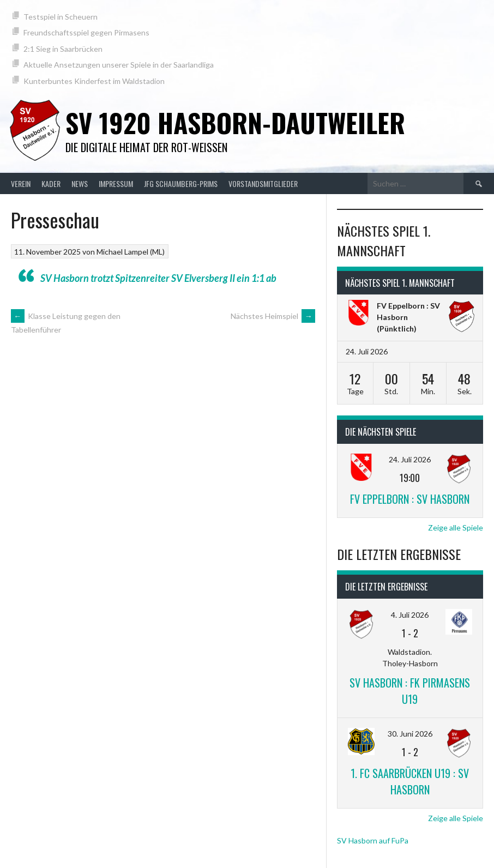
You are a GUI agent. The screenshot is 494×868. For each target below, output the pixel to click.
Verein (21, 183)
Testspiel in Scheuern (61, 17)
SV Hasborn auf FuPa (373, 840)
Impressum (116, 183)
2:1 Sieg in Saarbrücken (63, 49)
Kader (51, 183)
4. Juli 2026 (410, 615)
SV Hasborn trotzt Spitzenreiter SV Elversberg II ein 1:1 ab (158, 278)
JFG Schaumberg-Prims (181, 183)
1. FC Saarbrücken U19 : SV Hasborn (410, 781)
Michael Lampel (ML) (131, 252)
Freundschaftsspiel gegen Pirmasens (86, 32)
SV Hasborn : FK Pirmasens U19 (410, 691)
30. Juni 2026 (410, 734)
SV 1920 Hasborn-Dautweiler (235, 122)
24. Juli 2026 (410, 459)
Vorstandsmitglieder (263, 183)
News (80, 183)
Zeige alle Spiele (456, 528)
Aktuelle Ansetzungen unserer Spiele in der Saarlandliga (119, 65)
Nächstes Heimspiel (273, 316)
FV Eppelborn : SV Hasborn (410, 499)
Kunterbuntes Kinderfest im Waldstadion (94, 81)
